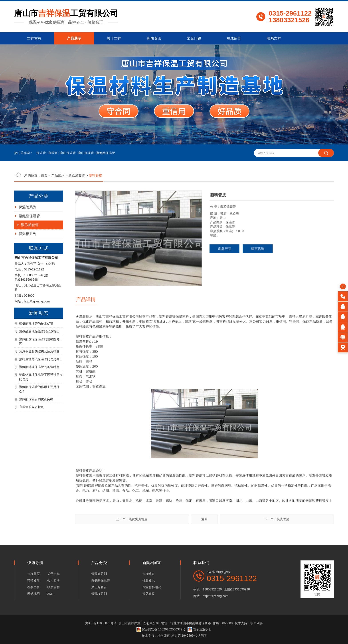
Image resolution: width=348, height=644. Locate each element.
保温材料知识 (152, 587)
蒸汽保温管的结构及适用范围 (39, 371)
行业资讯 (148, 580)
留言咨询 (238, 268)
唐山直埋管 (86, 153)
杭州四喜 (164, 636)
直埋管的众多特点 (32, 426)
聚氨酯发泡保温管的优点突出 (39, 351)
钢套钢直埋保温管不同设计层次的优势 (41, 396)
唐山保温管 (68, 153)
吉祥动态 (148, 574)
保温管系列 (28, 227)
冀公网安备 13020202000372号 (161, 629)
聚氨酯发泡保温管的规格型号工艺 (41, 361)
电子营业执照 (200, 629)
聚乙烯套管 (30, 244)
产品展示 (74, 38)
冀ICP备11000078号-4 (101, 623)
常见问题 (194, 38)
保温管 (41, 153)
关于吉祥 (114, 38)
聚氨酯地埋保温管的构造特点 (39, 386)
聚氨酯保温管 (106, 153)
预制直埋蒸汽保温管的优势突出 (41, 379)
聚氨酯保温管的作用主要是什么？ (39, 409)
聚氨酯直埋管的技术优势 (36, 343)
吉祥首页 (34, 38)
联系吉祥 (274, 38)
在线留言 (234, 38)
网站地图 (34, 594)
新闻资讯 (154, 38)
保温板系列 (28, 253)
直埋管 (53, 153)
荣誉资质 (34, 580)
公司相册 (53, 580)
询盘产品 (205, 268)
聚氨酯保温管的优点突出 (36, 419)
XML (50, 594)
